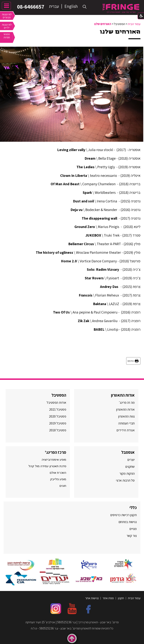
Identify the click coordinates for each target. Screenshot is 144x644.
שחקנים (130, 467)
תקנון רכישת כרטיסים (123, 515)
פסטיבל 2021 (58, 409)
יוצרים (131, 460)
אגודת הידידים (126, 430)
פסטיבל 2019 (58, 423)
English (71, 6)
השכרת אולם (58, 473)
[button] (85, 7)
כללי (133, 508)
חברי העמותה (126, 423)
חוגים (63, 486)
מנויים (133, 529)
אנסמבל (128, 452)
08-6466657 (30, 7)
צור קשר (131, 536)
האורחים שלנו (103, 24)
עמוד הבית (134, 24)
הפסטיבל (59, 395)
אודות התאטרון (123, 395)
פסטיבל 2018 (58, 430)
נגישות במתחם (127, 522)
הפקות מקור (127, 473)
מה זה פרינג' (127, 402)
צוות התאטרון (126, 416)
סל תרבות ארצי (125, 480)
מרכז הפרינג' (55, 452)
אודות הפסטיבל (56, 402)
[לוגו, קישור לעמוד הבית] (121, 8)
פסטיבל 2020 (58, 416)
